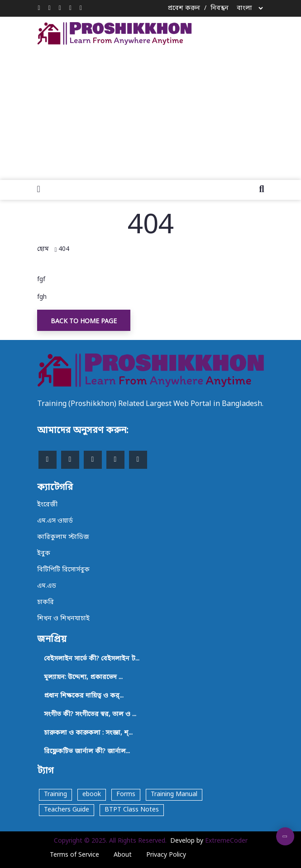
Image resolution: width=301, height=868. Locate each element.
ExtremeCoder (226, 841)
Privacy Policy (166, 855)
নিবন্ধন (220, 8)
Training (55, 795)
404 (64, 249)
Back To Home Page (84, 322)
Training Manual (174, 795)
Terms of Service (74, 855)
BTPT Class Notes (132, 810)
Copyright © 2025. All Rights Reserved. (110, 841)
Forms (126, 795)
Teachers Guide (67, 810)
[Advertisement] (169, 110)
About (123, 855)
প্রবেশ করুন (184, 8)
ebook (92, 795)
